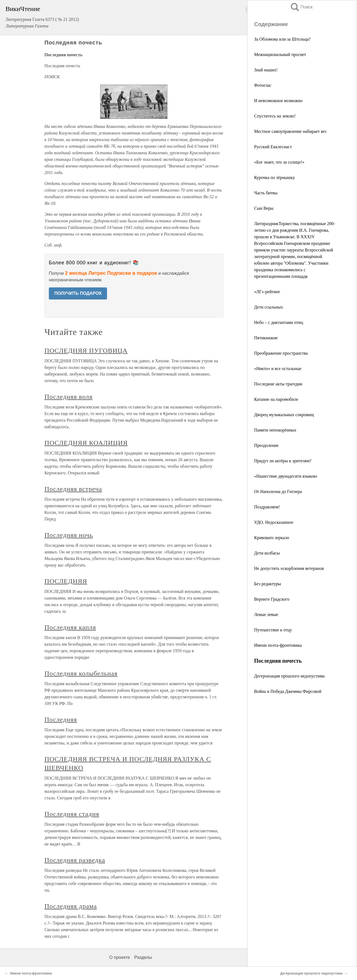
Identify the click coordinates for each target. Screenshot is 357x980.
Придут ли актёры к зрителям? (283, 461)
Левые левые (266, 614)
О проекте (120, 957)
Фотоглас (263, 85)
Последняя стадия (72, 814)
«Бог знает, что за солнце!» (279, 162)
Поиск (301, 7)
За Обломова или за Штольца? (282, 39)
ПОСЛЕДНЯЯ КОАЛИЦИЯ (86, 443)
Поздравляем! (267, 507)
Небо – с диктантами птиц (279, 322)
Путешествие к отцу (273, 630)
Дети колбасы (267, 553)
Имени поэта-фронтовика (278, 645)
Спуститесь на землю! (275, 116)
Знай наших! (266, 70)
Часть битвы (266, 193)
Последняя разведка (75, 860)
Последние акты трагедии (278, 384)
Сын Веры (264, 208)
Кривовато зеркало (272, 538)
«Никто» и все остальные (278, 369)
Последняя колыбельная (81, 673)
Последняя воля (68, 397)
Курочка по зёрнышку (275, 177)
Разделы (143, 957)
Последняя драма (71, 906)
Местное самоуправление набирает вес (290, 131)
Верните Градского (272, 599)
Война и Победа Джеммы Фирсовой (288, 691)
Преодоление (266, 445)
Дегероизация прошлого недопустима (289, 676)
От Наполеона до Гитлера (278, 492)
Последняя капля (70, 627)
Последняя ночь (69, 535)
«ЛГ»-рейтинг (267, 292)
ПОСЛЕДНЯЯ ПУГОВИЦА (86, 351)
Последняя (61, 719)
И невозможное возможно (278, 101)
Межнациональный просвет (280, 54)
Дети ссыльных (269, 307)
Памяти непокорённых (275, 430)
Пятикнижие (266, 338)
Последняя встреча (73, 489)
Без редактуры (268, 584)
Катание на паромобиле (276, 399)
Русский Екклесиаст (273, 147)
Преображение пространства (281, 353)
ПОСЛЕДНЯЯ (66, 581)
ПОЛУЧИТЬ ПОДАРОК (78, 293)
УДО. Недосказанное (274, 522)
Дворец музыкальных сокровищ (284, 415)
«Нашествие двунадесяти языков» (286, 476)
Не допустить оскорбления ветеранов (289, 568)
